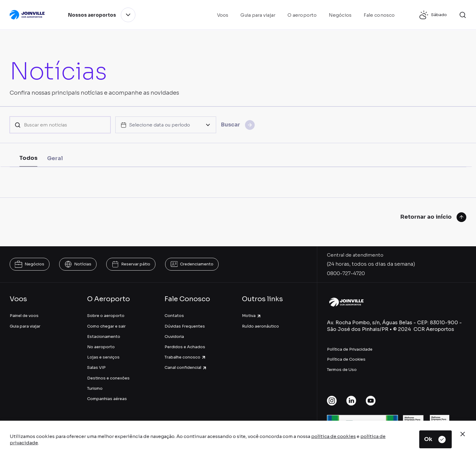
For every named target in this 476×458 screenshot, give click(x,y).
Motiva (252, 316)
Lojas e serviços (103, 357)
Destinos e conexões (108, 378)
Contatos (174, 316)
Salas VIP (96, 367)
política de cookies (333, 436)
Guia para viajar (25, 326)
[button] (463, 15)
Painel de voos (24, 316)
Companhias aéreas (107, 399)
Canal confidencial (186, 367)
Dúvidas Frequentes (185, 326)
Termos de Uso (342, 370)
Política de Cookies (346, 359)
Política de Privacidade (350, 349)
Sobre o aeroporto (106, 316)
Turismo (95, 388)
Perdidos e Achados (185, 347)
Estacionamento (104, 337)
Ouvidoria (174, 337)
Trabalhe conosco (185, 357)
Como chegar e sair (106, 326)
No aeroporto (101, 347)
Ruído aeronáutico (260, 326)
